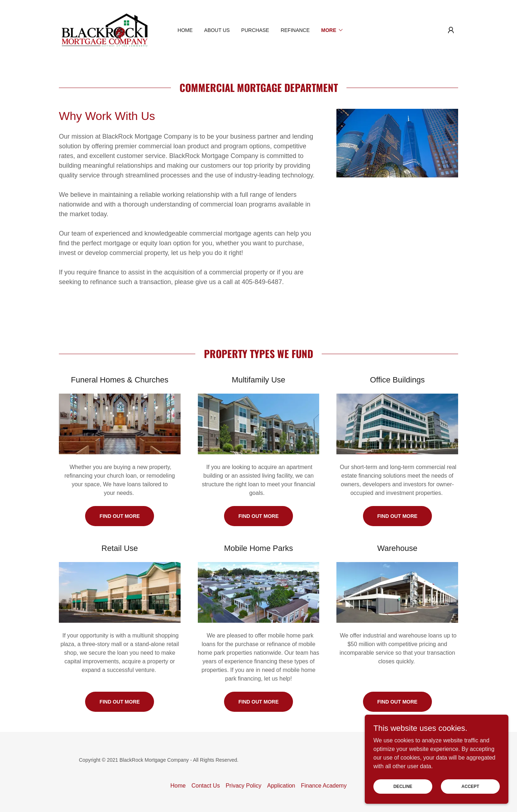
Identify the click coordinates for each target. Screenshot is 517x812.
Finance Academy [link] (324, 786)
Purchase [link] (255, 30)
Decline (403, 801)
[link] (105, 30)
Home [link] (185, 30)
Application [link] (281, 786)
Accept (470, 801)
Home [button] (178, 786)
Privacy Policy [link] (243, 786)
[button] (451, 30)
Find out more (120, 516)
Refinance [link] (295, 30)
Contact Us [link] (206, 786)
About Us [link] (217, 30)
